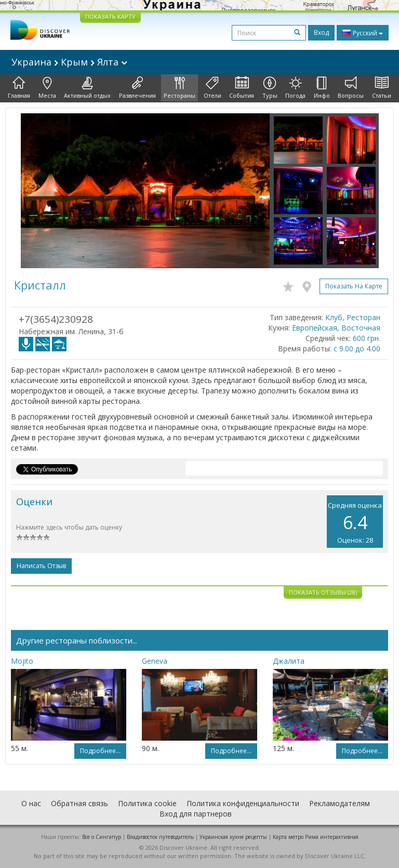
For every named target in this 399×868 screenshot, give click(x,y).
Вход (321, 32)
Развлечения (137, 88)
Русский (363, 33)
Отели (212, 88)
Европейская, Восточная (336, 328)
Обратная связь (79, 803)
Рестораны (179, 88)
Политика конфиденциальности (243, 803)
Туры (270, 88)
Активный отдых (87, 88)
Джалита (289, 661)
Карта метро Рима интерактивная (316, 837)
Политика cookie (147, 803)
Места (47, 88)
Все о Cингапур (102, 837)
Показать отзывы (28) (323, 592)
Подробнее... (100, 751)
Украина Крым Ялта (69, 62)
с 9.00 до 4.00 (357, 348)
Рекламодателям (340, 803)
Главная (19, 88)
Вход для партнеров (196, 814)
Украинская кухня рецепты (233, 837)
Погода (295, 88)
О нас (31, 803)
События (242, 88)
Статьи (382, 88)
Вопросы (351, 88)
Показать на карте (354, 286)
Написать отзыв (41, 566)
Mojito (22, 661)
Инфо (322, 88)
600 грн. (367, 338)
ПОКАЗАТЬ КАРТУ (110, 16)
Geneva (155, 661)
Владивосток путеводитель (160, 837)
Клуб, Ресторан (353, 317)
